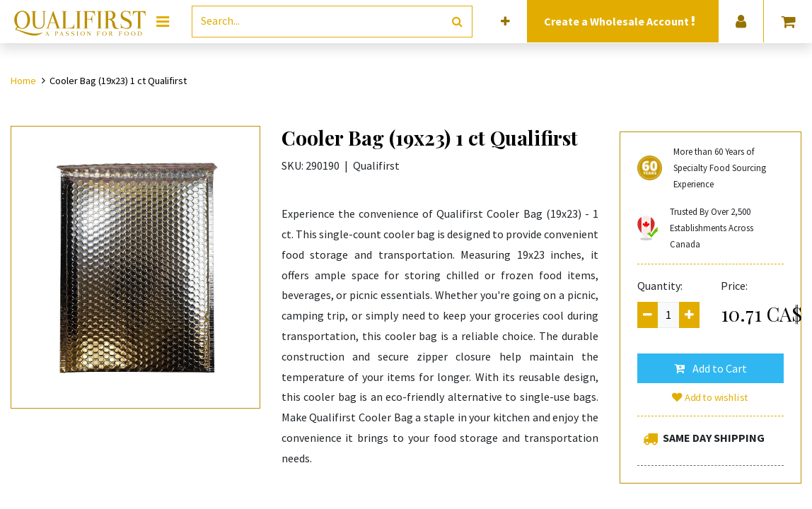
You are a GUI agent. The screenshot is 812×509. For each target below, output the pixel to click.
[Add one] (689, 315)
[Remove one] (648, 315)
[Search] (457, 22)
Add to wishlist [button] (710, 397)
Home (23, 81)
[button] (505, 22)
